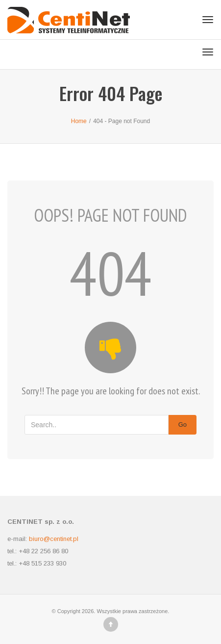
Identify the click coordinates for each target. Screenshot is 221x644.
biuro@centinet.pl (54, 539)
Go (183, 425)
